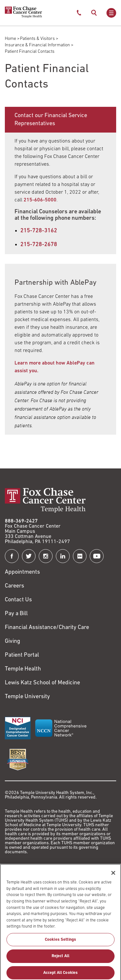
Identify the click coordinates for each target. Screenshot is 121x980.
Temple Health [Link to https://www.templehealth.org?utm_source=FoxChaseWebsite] (23, 669)
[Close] (113, 878)
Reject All (60, 961)
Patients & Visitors (37, 39)
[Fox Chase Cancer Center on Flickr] (80, 556)
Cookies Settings (60, 944)
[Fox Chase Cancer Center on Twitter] (29, 556)
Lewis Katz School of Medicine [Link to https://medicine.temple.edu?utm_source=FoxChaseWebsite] (42, 683)
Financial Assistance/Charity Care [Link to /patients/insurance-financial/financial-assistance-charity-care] (47, 628)
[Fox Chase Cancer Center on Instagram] (46, 556)
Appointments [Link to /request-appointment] (22, 572)
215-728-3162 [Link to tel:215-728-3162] (39, 231)
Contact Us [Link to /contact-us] (18, 600)
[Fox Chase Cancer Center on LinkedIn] (63, 556)
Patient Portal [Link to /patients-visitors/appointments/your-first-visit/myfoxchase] (22, 655)
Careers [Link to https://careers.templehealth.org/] (15, 586)
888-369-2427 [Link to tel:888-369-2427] (21, 521)
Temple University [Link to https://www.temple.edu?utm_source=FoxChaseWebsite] (27, 697)
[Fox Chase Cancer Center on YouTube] (97, 556)
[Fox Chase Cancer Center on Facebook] (12, 556)
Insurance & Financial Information (37, 45)
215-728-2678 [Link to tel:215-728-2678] (39, 245)
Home (10, 39)
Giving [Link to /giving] (13, 641)
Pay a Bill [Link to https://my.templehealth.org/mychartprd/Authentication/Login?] (16, 614)
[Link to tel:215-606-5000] (40, 200)
